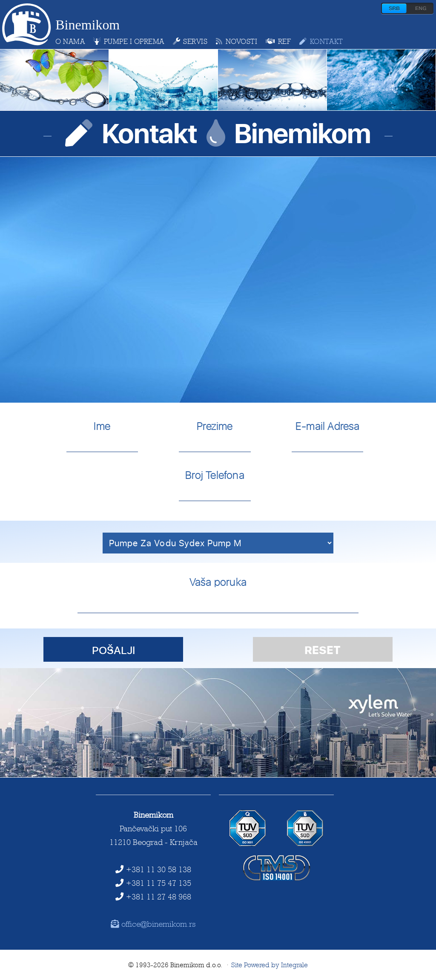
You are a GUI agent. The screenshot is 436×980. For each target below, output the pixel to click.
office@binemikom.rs (153, 924)
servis (190, 41)
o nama (70, 41)
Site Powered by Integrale (270, 965)
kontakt (321, 41)
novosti (237, 41)
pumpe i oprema (129, 41)
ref (278, 41)
